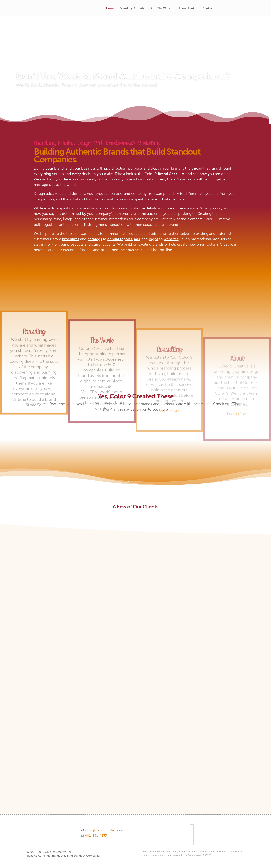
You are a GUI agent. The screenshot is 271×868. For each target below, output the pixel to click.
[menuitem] (110, 8)
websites (171, 239)
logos (154, 239)
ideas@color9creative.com (105, 830)
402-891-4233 (96, 835)
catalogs (95, 239)
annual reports (120, 239)
